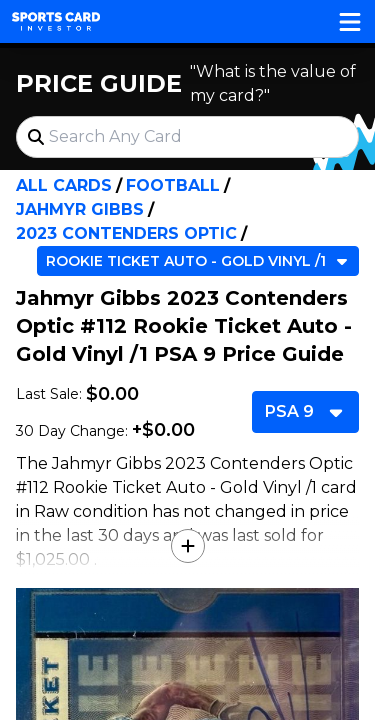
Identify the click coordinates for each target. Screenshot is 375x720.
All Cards (64, 185)
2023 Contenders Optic (126, 233)
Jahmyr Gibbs (80, 209)
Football (173, 185)
